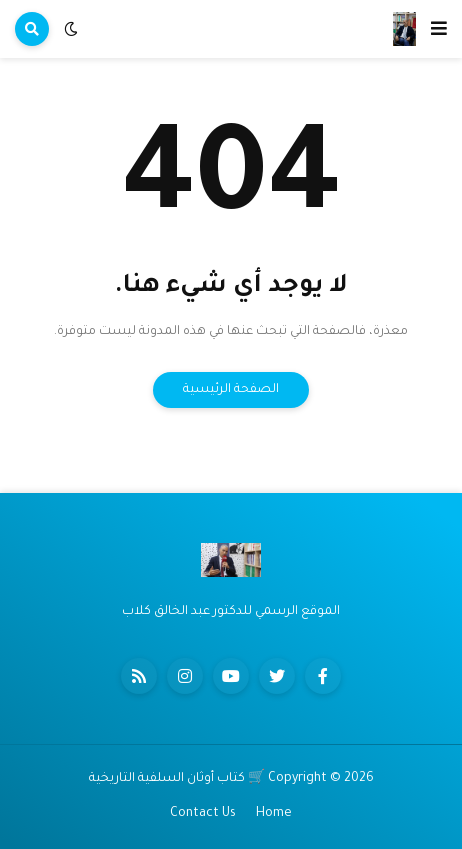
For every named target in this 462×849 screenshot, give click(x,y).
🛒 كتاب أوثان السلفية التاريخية (177, 779)
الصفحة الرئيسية (231, 390)
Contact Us (203, 814)
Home (274, 814)
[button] (439, 29)
